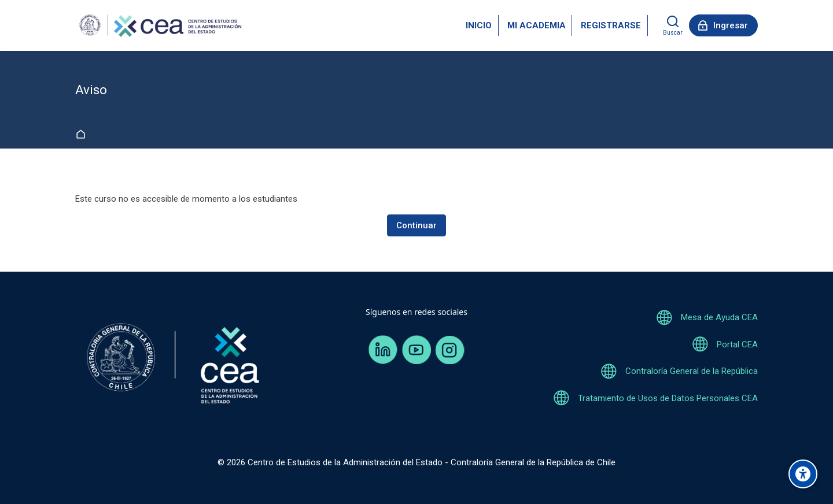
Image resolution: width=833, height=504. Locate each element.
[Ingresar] (723, 25)
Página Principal (83, 135)
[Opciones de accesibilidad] (803, 474)
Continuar (417, 225)
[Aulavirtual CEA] (159, 25)
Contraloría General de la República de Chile (533, 462)
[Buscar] (673, 25)
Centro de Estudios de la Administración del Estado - (349, 462)
